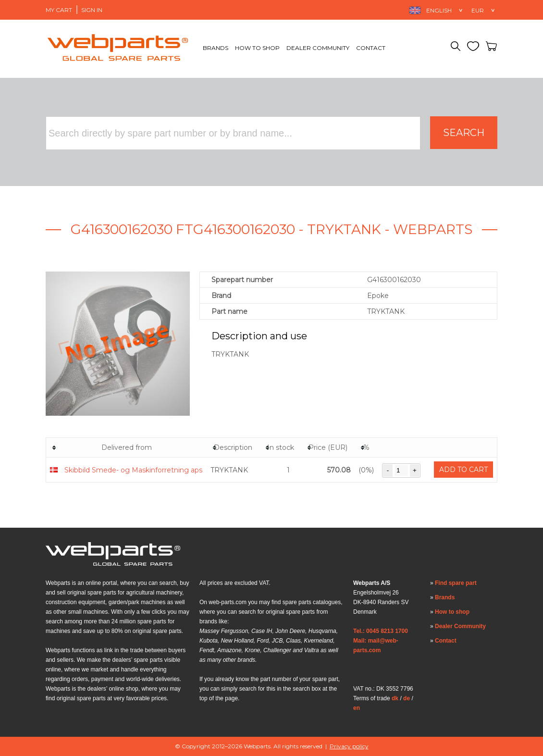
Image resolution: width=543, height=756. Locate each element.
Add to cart (463, 470)
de (407, 698)
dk (395, 698)
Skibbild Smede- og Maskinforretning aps (133, 470)
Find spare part (456, 583)
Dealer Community (318, 48)
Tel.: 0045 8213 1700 (381, 631)
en (357, 708)
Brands (216, 48)
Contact (371, 48)
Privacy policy (349, 746)
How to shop (257, 48)
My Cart (59, 10)
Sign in (92, 10)
